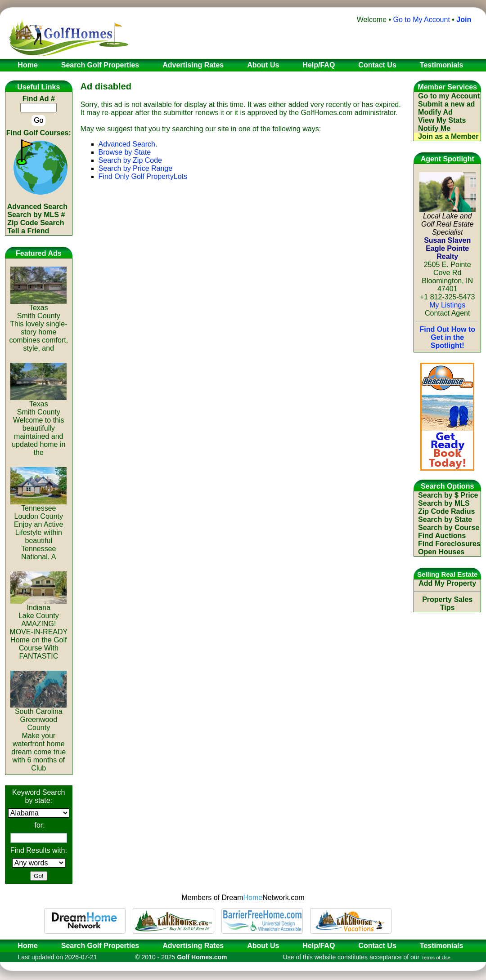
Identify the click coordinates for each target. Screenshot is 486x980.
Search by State (445, 519)
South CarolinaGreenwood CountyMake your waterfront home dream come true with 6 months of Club (38, 737)
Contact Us (377, 946)
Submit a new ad (446, 104)
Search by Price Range (136, 168)
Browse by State (125, 152)
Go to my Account (449, 96)
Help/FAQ (319, 946)
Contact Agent (448, 313)
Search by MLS (444, 503)
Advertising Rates (193, 946)
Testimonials (442, 946)
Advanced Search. (128, 144)
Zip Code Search (36, 223)
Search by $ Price (448, 495)
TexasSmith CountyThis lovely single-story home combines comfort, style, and (38, 325)
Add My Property (447, 583)
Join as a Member (448, 136)
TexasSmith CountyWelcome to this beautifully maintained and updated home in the (38, 425)
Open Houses (441, 552)
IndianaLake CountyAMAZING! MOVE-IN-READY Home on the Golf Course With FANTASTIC (38, 629)
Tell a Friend (28, 231)
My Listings (447, 305)
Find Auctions (442, 536)
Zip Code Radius (446, 511)
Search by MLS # (36, 215)
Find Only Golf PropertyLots (143, 176)
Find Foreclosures (449, 544)
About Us (263, 946)
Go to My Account (422, 20)
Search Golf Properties (100, 946)
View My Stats (442, 120)
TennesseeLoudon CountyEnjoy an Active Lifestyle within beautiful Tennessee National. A (38, 529)
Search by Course (449, 528)
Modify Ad (435, 112)
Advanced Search (37, 207)
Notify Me (434, 128)
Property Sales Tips (447, 604)
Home (25, 946)
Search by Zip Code (130, 160)
